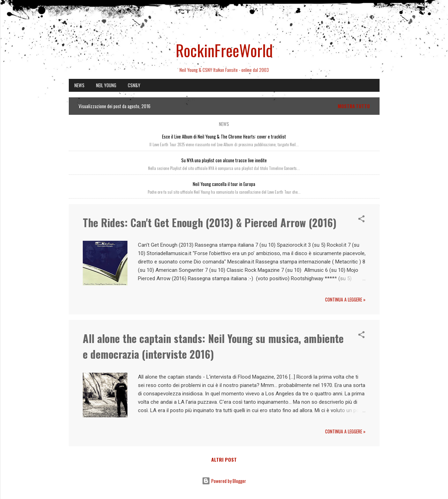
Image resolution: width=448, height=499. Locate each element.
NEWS (79, 85)
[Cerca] (375, 19)
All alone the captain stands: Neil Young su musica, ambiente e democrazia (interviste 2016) (213, 346)
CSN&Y (134, 85)
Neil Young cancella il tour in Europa (224, 184)
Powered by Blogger (224, 481)
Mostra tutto (354, 106)
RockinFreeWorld (224, 50)
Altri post (224, 459)
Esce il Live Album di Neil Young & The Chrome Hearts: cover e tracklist (224, 136)
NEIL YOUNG (106, 85)
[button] (361, 220)
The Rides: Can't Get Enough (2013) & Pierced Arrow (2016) (210, 222)
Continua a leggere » (345, 299)
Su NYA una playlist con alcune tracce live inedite (224, 160)
